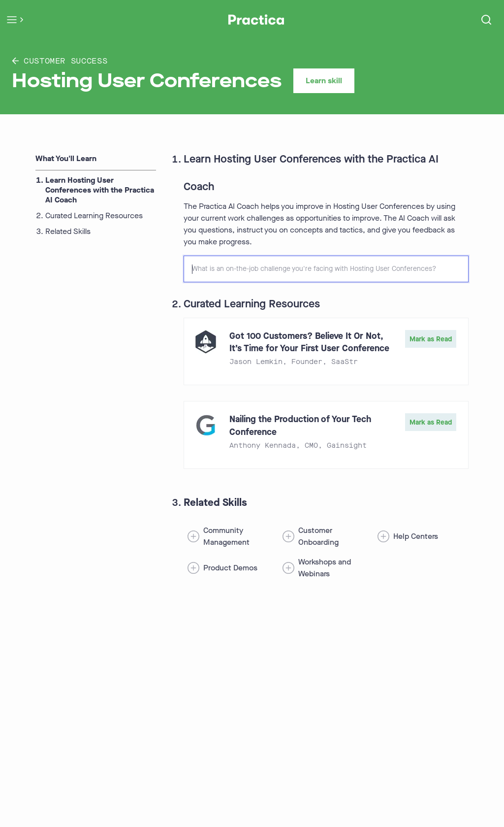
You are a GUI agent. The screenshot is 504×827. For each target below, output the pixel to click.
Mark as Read (431, 339)
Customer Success (60, 61)
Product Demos (230, 568)
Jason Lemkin (256, 362)
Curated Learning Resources (94, 216)
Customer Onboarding (318, 536)
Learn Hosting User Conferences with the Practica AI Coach (100, 190)
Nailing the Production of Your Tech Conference (300, 425)
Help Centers (416, 536)
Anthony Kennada (263, 446)
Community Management (226, 536)
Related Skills (68, 232)
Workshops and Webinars (325, 568)
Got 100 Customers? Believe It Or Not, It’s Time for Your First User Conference (309, 342)
